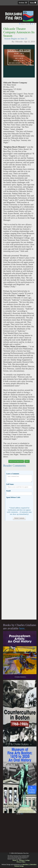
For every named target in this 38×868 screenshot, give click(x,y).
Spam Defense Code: (13, 497)
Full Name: (10, 484)
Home (33, 3)
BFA (22, 814)
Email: (9, 491)
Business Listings (24, 860)
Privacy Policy (21, 862)
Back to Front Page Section (16, 461)
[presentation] (22, 502)
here (22, 628)
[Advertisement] (19, 571)
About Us (15, 860)
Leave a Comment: (13, 474)
